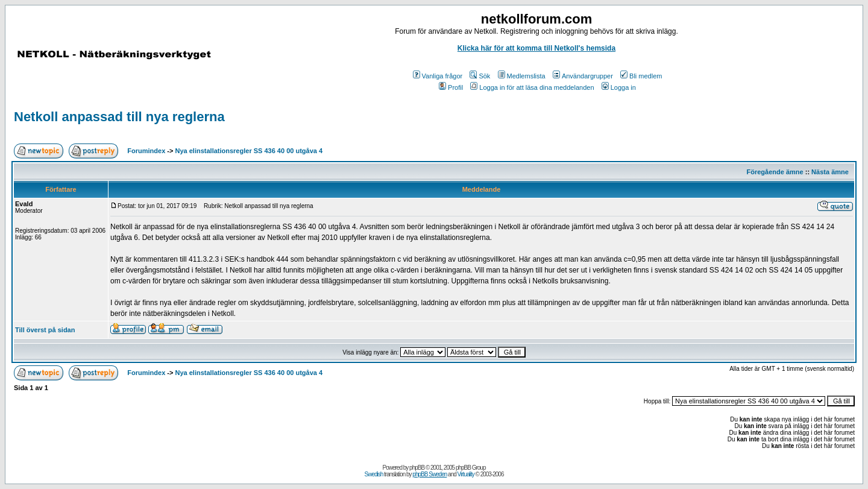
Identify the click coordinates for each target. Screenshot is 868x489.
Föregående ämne (775, 172)
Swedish (374, 474)
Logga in (619, 87)
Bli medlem (641, 76)
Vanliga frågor (438, 76)
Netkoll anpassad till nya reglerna (119, 117)
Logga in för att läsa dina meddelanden (532, 87)
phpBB (417, 468)
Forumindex (146, 151)
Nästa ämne (830, 172)
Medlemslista (522, 76)
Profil (451, 87)
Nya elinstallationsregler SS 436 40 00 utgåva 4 (249, 151)
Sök (480, 76)
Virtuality (466, 474)
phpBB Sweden (429, 474)
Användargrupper (583, 76)
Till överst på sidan (45, 330)
